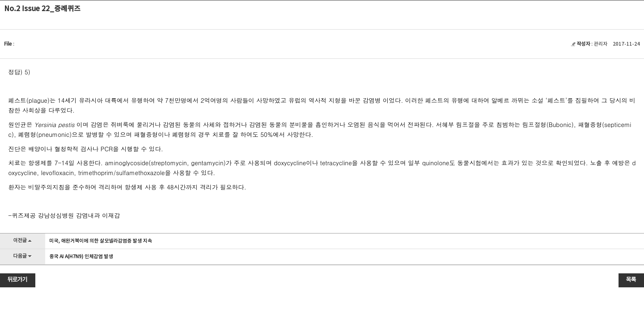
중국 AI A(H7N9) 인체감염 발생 (81, 257)
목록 (631, 280)
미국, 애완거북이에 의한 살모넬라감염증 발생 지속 (101, 241)
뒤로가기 (17, 280)
